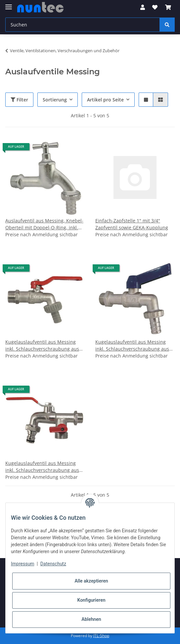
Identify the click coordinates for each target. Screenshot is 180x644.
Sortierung (55, 100)
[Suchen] (83, 25)
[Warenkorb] (168, 7)
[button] (143, 7)
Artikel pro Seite (105, 100)
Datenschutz (53, 564)
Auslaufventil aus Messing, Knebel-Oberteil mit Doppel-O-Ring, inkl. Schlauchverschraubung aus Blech (44, 224)
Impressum (22, 564)
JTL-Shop (101, 636)
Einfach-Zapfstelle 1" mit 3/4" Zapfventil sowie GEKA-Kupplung (132, 224)
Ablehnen (91, 619)
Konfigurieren (91, 600)
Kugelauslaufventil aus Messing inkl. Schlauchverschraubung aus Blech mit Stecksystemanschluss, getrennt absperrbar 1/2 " (42, 467)
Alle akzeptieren (91, 581)
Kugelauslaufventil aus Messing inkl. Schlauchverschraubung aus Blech (42, 345)
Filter (19, 100)
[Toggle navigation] (9, 4)
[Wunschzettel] (155, 7)
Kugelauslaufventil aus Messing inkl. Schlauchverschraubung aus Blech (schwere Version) (132, 345)
